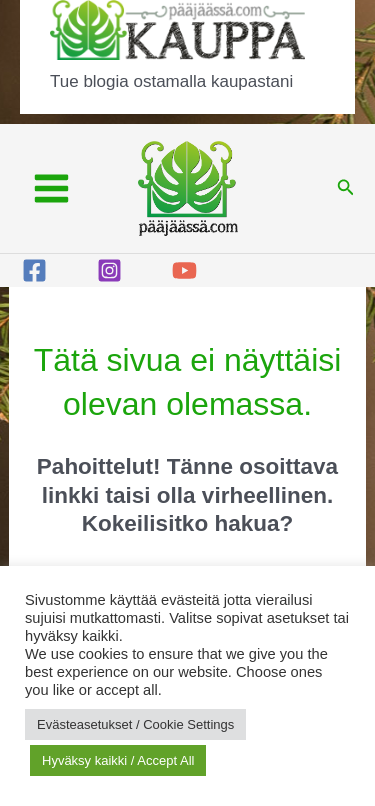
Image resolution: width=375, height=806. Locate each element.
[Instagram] (109, 270)
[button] (346, 188)
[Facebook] (34, 270)
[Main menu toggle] (51, 188)
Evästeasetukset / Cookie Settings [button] (135, 724)
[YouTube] (184, 270)
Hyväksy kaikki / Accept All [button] (118, 760)
